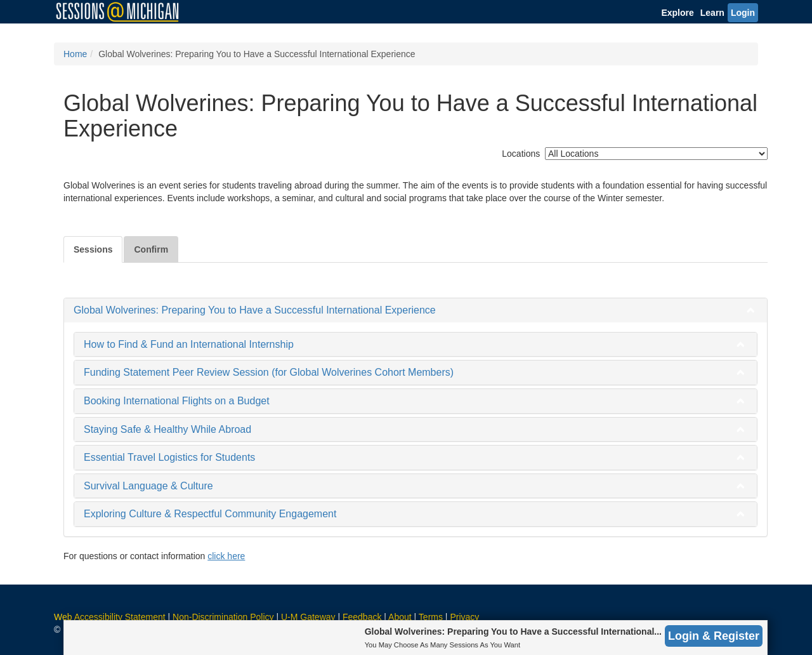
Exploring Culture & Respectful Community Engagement (210, 514)
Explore (677, 13)
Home (75, 54)
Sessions (93, 249)
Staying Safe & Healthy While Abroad (167, 429)
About (400, 617)
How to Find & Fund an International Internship (189, 344)
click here (226, 556)
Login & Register (714, 636)
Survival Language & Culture (148, 486)
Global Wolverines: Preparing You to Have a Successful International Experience (255, 310)
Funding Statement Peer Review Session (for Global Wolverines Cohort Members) (269, 372)
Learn (712, 13)
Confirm (151, 249)
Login (743, 13)
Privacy (464, 617)
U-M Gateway (308, 617)
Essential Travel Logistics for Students (169, 457)
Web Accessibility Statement (110, 617)
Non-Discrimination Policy (223, 617)
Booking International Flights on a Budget (177, 401)
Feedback (362, 617)
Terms (431, 617)
